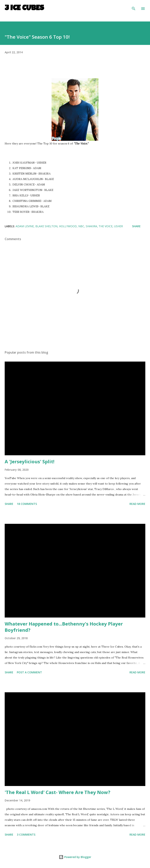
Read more (137, 504)
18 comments (27, 504)
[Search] (134, 7)
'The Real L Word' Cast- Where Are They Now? (58, 792)
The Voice (106, 226)
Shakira (91, 226)
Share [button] (136, 226)
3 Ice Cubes (24, 9)
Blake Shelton (46, 226)
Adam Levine (25, 226)
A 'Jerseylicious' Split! (29, 461)
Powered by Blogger (75, 857)
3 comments (26, 835)
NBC (81, 226)
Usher (118, 226)
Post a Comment (29, 672)
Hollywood (68, 226)
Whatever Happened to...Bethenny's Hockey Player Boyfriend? (64, 627)
